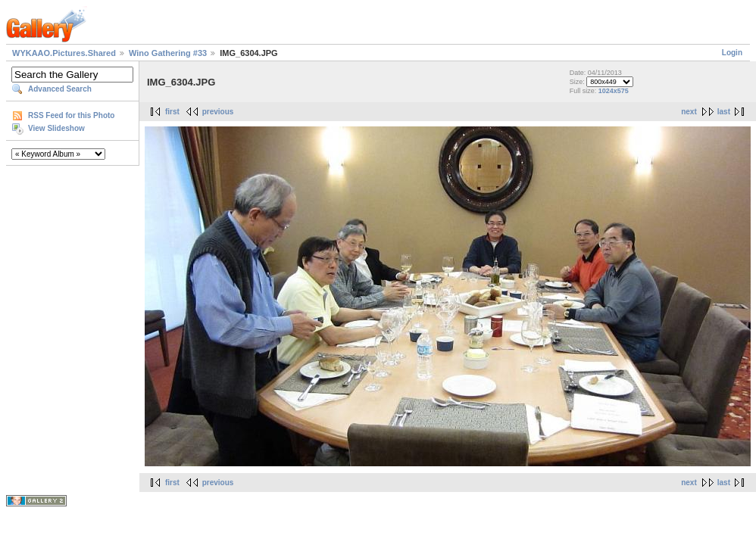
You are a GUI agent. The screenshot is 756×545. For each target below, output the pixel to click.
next (689, 112)
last (724, 112)
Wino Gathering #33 (168, 53)
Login (732, 53)
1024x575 (614, 91)
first (172, 112)
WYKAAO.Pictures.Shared (64, 53)
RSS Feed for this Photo (71, 115)
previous (218, 112)
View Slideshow (56, 128)
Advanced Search (60, 89)
